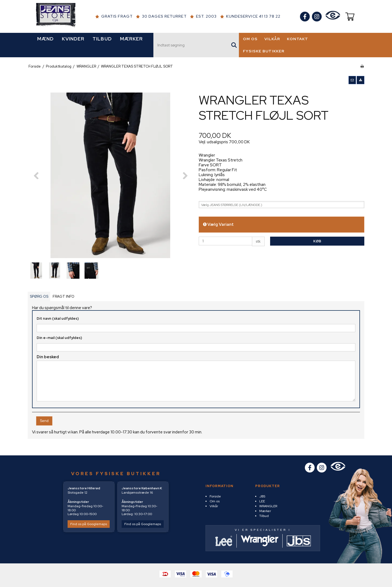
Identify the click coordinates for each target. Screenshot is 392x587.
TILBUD (102, 41)
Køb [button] (317, 243)
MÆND (45, 41)
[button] (352, 82)
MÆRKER (132, 41)
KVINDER (73, 41)
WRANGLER (268, 506)
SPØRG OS (39, 299)
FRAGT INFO (64, 299)
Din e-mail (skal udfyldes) (59, 340)
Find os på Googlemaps (89, 524)
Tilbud (264, 516)
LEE (262, 501)
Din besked (48, 359)
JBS (262, 496)
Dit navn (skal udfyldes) (58, 321)
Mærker (265, 511)
